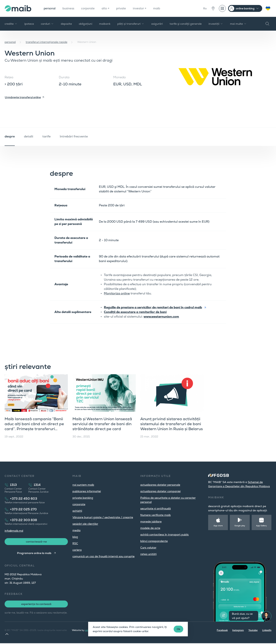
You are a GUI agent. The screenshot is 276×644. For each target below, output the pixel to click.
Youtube (253, 631)
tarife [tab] (46, 136)
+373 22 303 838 (23, 520)
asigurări (157, 24)
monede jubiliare (151, 521)
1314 (37, 485)
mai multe (238, 24)
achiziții (77, 511)
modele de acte (150, 528)
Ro (205, 8)
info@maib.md (14, 531)
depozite (66, 24)
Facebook (222, 631)
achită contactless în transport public (165, 534)
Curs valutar (148, 548)
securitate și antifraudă (156, 508)
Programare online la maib (34, 554)
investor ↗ (145, 8)
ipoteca (29, 24)
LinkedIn (267, 631)
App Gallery (261, 526)
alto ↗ (109, 8)
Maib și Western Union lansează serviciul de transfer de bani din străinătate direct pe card (102, 424)
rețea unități (148, 554)
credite (11, 24)
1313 (13, 485)
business (70, 8)
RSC (75, 543)
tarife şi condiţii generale (186, 24)
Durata (64, 77)
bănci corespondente (154, 541)
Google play (240, 526)
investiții (216, 24)
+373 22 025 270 (23, 509)
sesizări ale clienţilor (85, 524)
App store (218, 526)
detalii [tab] (29, 136)
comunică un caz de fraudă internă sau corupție (103, 556)
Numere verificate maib (156, 515)
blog (75, 537)
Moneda (119, 77)
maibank (105, 24)
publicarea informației (87, 491)
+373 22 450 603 (24, 499)
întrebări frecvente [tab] (74, 136)
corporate (91, 8)
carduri (47, 24)
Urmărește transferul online (23, 97)
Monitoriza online (117, 293)
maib (162, 8)
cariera (77, 550)
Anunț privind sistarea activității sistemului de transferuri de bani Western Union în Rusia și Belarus (172, 424)
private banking (83, 498)
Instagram (238, 631)
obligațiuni (85, 24)
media (76, 530)
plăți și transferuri (131, 24)
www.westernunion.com (161, 317)
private (125, 8)
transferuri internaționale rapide (46, 42)
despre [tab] (10, 136)
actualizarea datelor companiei (160, 491)
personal (50, 8)
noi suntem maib (83, 485)
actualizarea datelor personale (160, 485)
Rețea (9, 77)
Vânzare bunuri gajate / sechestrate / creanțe (103, 517)
